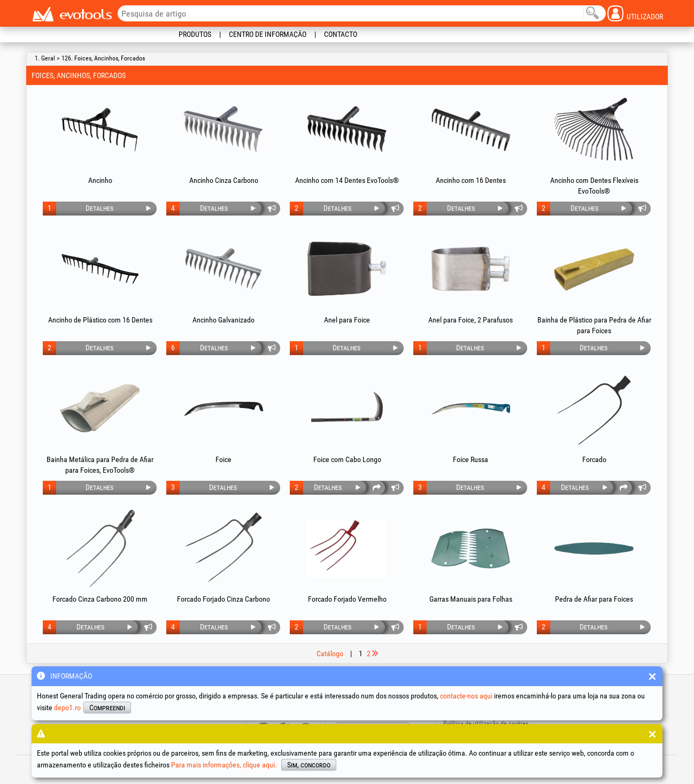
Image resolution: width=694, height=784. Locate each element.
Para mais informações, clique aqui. (224, 765)
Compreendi (107, 708)
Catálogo (330, 654)
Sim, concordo (309, 765)
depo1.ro (67, 708)
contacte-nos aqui (466, 696)
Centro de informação (268, 34)
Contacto (341, 34)
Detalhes (99, 208)
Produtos (195, 34)
